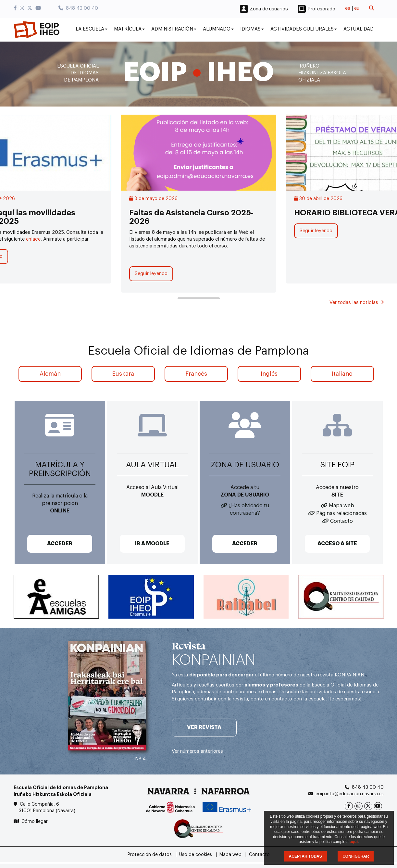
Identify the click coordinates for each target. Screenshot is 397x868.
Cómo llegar (35, 822)
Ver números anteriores (197, 751)
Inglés (269, 374)
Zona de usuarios (269, 9)
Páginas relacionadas (341, 513)
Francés (196, 374)
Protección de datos (150, 855)
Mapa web (341, 506)
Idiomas (252, 29)
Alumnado (218, 29)
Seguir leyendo (151, 274)
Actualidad (359, 29)
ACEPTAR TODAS (305, 856)
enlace (33, 239)
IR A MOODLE (152, 544)
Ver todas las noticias (357, 302)
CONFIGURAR (356, 856)
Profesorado (321, 9)
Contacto (341, 521)
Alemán (50, 374)
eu (357, 8)
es (348, 8)
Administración (174, 29)
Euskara (123, 374)
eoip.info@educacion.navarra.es (350, 794)
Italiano (342, 374)
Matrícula (129, 29)
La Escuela (92, 29)
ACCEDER (60, 544)
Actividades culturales (304, 29)
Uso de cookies (196, 855)
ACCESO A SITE (337, 544)
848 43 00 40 (78, 8)
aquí (354, 842)
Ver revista (204, 727)
